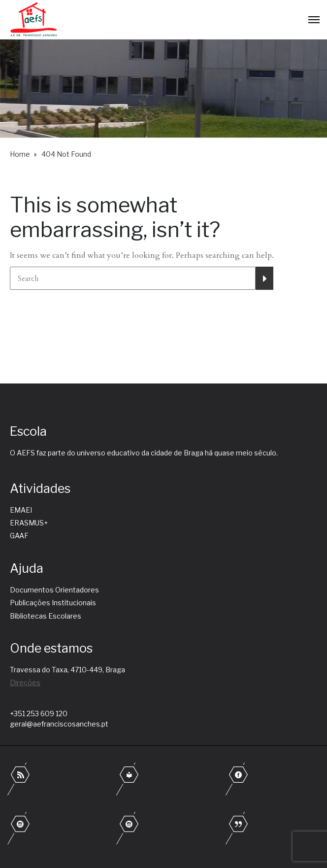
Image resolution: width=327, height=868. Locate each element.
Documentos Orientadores (54, 590)
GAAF (19, 536)
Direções (25, 682)
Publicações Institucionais (53, 603)
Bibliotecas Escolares (46, 616)
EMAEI (21, 510)
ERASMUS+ (29, 523)
